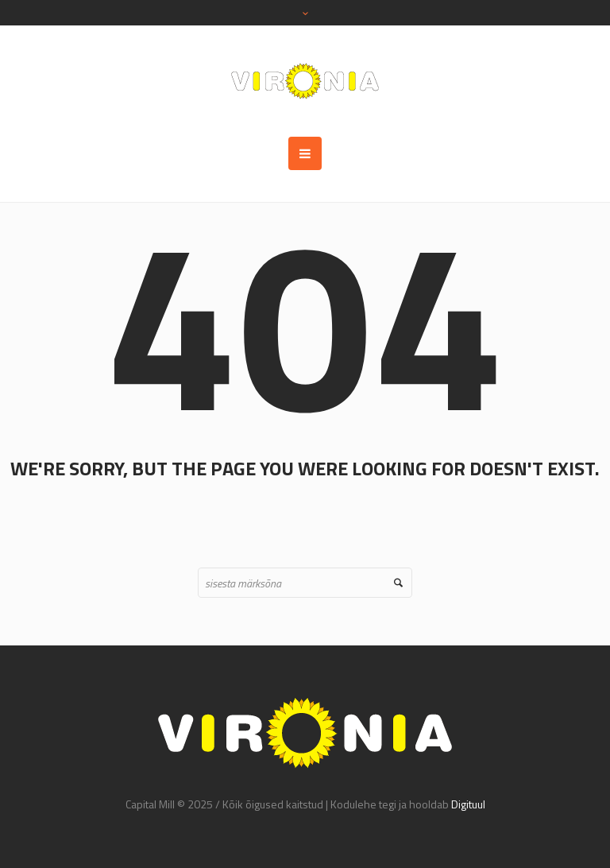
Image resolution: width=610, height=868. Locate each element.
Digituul (468, 804)
